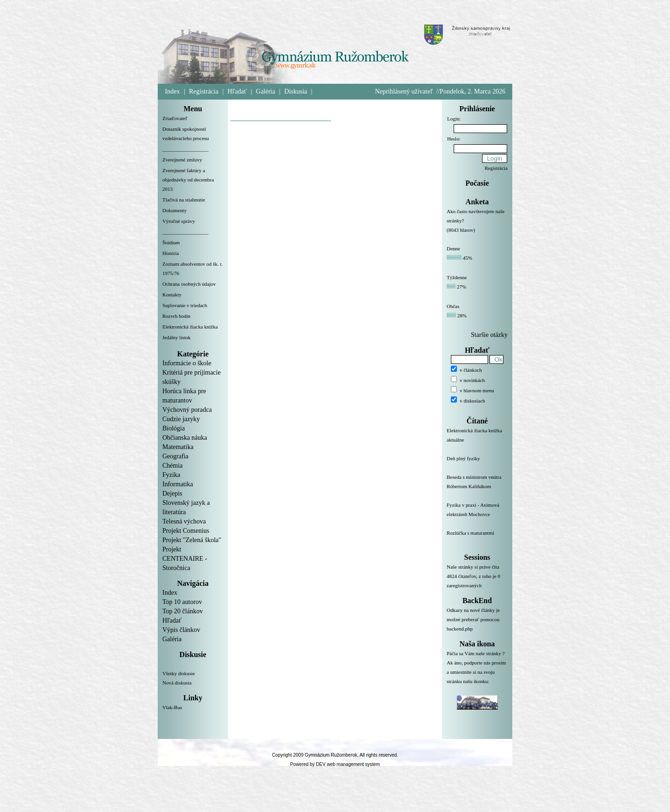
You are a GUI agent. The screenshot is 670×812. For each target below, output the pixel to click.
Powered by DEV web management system (335, 764)
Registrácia (204, 91)
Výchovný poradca (187, 410)
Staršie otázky (489, 335)
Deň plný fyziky (477, 464)
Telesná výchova (184, 521)
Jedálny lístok (177, 337)
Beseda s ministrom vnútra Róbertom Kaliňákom (477, 487)
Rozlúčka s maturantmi (477, 538)
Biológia (174, 428)
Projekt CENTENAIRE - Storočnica (185, 559)
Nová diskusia (177, 683)
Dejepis (172, 493)
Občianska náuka (185, 438)
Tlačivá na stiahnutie (184, 200)
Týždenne (457, 277)
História (171, 253)
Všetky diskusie (179, 673)
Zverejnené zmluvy (182, 160)
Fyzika (171, 475)
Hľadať (237, 91)
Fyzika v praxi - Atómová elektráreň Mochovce (477, 515)
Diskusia (296, 91)
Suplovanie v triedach (185, 305)
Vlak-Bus (172, 707)
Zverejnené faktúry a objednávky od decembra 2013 (188, 180)
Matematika (178, 447)
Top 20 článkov (183, 611)
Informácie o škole (187, 363)
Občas (453, 306)
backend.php (460, 629)
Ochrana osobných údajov (189, 284)
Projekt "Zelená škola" (192, 540)
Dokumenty (174, 210)
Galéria (265, 91)
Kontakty (172, 295)
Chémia (173, 466)
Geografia (175, 456)
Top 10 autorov (182, 602)
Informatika (178, 484)
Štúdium (171, 242)
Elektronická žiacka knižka (190, 327)
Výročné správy (179, 221)
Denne (453, 248)
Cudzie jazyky (181, 419)
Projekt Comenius (186, 531)
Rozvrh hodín (176, 316)
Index (173, 91)
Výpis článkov (181, 630)
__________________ (185, 149)
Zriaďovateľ (175, 118)
